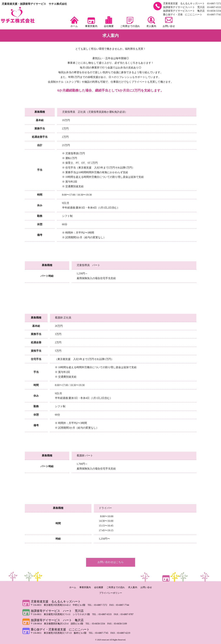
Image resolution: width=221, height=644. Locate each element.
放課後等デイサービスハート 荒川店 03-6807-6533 (192, 7)
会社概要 (109, 22)
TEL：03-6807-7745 (100, 633)
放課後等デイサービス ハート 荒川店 (57, 611)
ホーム (74, 22)
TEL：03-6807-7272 (98, 605)
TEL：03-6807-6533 (103, 614)
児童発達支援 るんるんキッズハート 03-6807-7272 (192, 3)
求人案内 (151, 22)
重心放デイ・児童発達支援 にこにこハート (60, 629)
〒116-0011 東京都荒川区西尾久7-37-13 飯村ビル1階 (60, 633)
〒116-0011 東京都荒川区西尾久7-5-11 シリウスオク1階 (61, 614)
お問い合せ (169, 22)
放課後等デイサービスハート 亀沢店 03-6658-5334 (192, 11)
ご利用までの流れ (130, 22)
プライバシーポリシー (111, 593)
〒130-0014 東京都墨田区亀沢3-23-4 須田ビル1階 (58, 624)
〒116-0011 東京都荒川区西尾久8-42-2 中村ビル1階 (59, 605)
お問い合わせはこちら (111, 562)
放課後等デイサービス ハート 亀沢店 (57, 620)
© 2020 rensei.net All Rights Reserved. (110, 640)
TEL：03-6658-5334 (96, 624)
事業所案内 (91, 22)
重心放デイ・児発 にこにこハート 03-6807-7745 (192, 15)
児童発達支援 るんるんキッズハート (56, 602)
